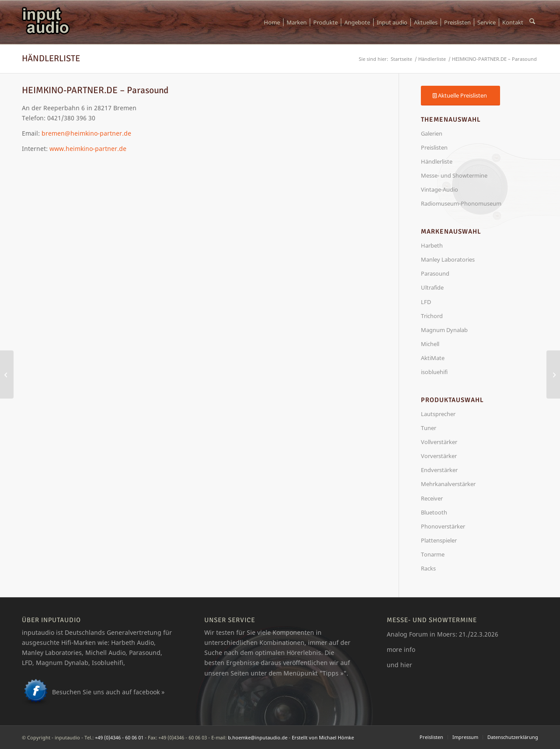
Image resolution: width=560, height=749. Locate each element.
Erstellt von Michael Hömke (323, 737)
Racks (428, 568)
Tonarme (433, 554)
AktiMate (433, 358)
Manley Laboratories (448, 259)
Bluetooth (434, 512)
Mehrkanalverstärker (448, 484)
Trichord (432, 316)
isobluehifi (434, 372)
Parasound (435, 273)
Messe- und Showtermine (454, 175)
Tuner (429, 428)
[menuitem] (272, 22)
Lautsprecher (438, 414)
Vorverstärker (439, 456)
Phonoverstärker (443, 526)
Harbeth (432, 245)
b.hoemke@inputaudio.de (258, 737)
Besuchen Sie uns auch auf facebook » (108, 692)
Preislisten (434, 147)
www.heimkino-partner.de (88, 149)
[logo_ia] (46, 22)
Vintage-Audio (439, 189)
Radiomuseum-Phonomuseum (461, 203)
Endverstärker (439, 470)
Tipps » (333, 673)
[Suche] (532, 22)
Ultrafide (432, 287)
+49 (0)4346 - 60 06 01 (119, 737)
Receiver (432, 498)
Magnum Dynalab (444, 330)
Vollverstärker (439, 442)
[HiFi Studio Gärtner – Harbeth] (7, 374)
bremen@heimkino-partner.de (86, 133)
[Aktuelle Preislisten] (460, 96)
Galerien (432, 133)
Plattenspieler (439, 540)
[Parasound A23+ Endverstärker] (553, 374)
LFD (426, 302)
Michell (430, 344)
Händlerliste (51, 58)
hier (406, 665)
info (409, 649)
